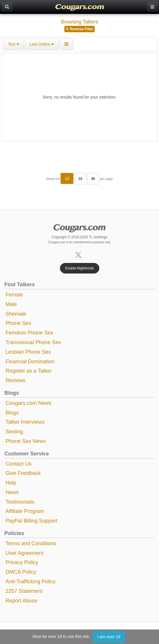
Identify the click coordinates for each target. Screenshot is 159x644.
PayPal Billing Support (31, 521)
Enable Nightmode (80, 268)
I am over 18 (109, 637)
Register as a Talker (29, 371)
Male (11, 304)
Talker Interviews (25, 422)
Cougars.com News (28, 403)
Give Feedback (23, 473)
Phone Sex (18, 323)
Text (14, 44)
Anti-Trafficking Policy (31, 582)
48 (93, 179)
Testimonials (20, 502)
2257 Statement (24, 591)
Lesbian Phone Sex (28, 352)
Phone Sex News (26, 441)
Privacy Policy (22, 562)
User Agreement (24, 553)
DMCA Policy (21, 572)
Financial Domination (30, 362)
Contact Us (18, 464)
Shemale (16, 314)
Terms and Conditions (31, 543)
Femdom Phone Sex (29, 333)
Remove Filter (79, 29)
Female (14, 295)
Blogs (12, 413)
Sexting (14, 432)
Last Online (42, 44)
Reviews (15, 380)
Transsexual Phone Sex (33, 342)
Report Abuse (21, 601)
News (12, 492)
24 (80, 179)
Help (11, 483)
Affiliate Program (25, 511)
